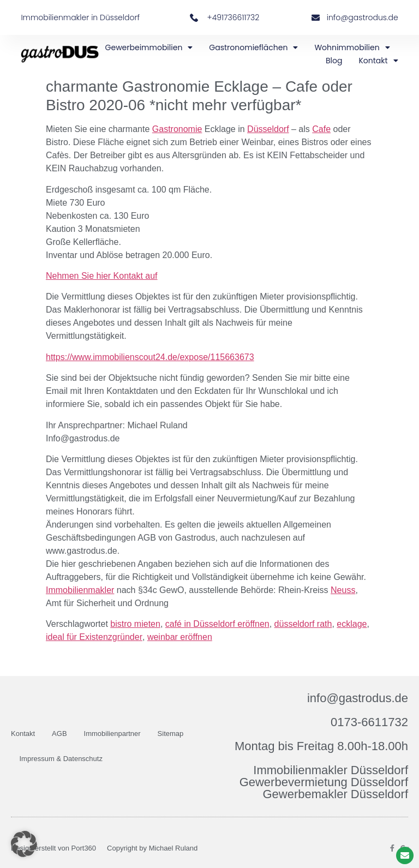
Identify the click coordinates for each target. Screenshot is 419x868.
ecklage (352, 624)
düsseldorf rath (303, 624)
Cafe (321, 129)
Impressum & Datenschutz (61, 759)
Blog (334, 61)
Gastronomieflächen (253, 47)
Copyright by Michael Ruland (152, 848)
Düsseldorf (268, 129)
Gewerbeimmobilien (149, 47)
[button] (24, 844)
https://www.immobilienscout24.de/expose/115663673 (150, 357)
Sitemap (171, 734)
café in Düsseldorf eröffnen (217, 624)
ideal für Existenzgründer (94, 637)
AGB (59, 734)
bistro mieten (135, 624)
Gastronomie (177, 129)
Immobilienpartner (112, 734)
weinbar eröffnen (180, 637)
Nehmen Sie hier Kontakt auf (102, 276)
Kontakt (378, 61)
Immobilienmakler (80, 590)
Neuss (343, 590)
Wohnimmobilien (352, 47)
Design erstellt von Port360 (53, 848)
